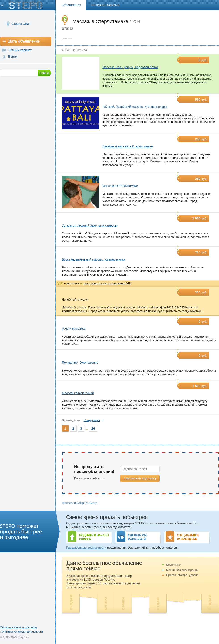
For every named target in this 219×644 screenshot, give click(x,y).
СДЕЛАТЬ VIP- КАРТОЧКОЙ (138, 537)
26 (93, 428)
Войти (13, 57)
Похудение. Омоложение (80, 363)
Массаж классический (78, 393)
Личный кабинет (20, 50)
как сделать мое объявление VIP (107, 283)
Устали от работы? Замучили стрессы (89, 225)
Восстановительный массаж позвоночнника (94, 259)
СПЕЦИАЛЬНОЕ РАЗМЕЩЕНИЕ (188, 537)
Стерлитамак (21, 24)
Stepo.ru (67, 28)
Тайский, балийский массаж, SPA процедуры (135, 107)
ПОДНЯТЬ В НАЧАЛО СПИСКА (94, 537)
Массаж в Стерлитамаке (120, 186)
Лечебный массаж (75, 300)
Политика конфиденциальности (21, 632)
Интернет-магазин (105, 5)
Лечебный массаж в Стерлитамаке (128, 146)
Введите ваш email (134, 469)
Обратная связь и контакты (18, 627)
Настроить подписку (140, 478)
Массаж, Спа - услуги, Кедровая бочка (130, 67)
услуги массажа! (74, 329)
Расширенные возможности (86, 548)
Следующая (92, 420)
